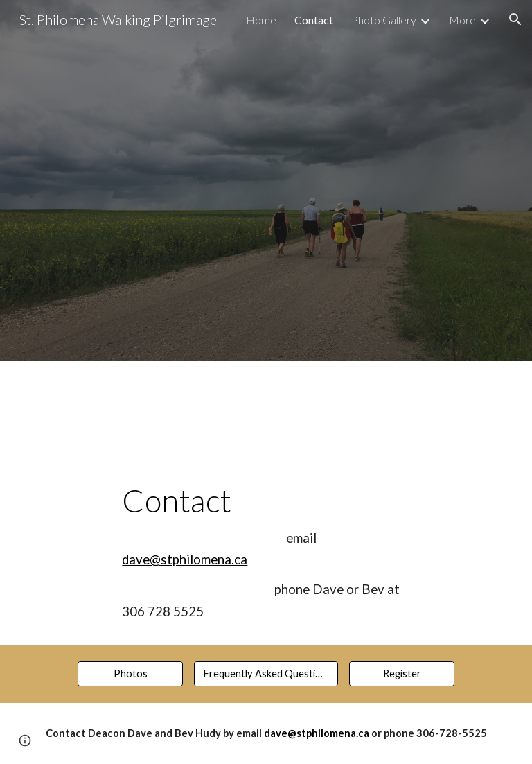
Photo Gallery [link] (384, 20)
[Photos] (130, 674)
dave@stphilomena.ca (185, 559)
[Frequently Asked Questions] (266, 674)
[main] (266, 533)
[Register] (401, 674)
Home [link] (261, 20)
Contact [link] (314, 20)
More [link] (462, 20)
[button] (515, 19)
